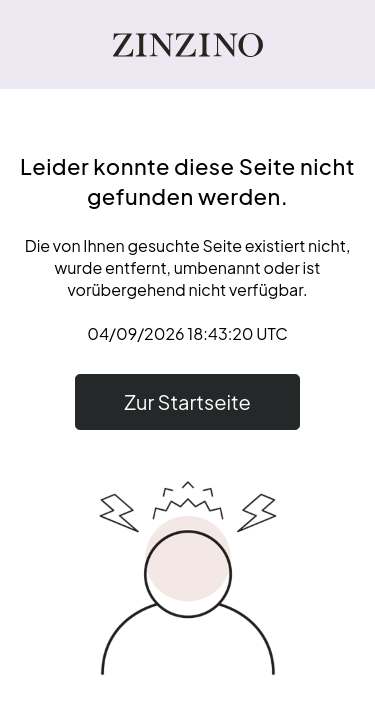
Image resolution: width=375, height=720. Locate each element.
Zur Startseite (187, 401)
